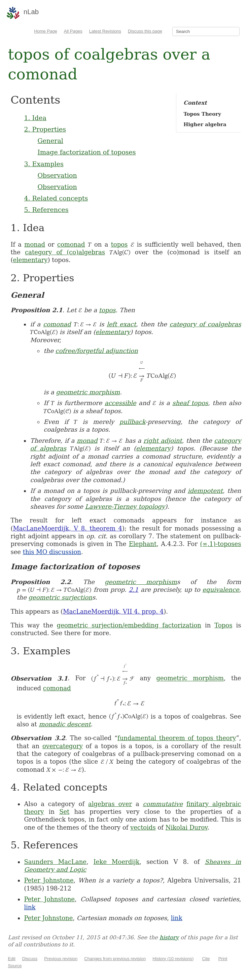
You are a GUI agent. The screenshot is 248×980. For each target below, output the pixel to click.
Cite (206, 959)
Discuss (30, 959)
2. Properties (45, 129)
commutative (163, 804)
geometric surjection (60, 597)
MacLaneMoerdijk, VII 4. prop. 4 (113, 611)
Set (64, 812)
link (30, 907)
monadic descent (65, 724)
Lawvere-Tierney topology (125, 506)
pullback (133, 422)
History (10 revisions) (173, 959)
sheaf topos (190, 403)
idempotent (205, 491)
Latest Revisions (105, 31)
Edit (11, 959)
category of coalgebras (205, 324)
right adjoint (163, 441)
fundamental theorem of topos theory (177, 738)
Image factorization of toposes (86, 152)
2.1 (134, 590)
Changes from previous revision (115, 959)
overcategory (63, 746)
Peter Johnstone (49, 880)
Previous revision (61, 959)
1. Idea (35, 118)
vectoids (143, 827)
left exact (121, 324)
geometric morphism (88, 392)
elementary (30, 260)
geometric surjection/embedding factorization (129, 625)
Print (223, 959)
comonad (71, 244)
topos (119, 244)
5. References (46, 210)
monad (35, 244)
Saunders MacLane (55, 862)
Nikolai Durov (187, 827)
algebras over (110, 804)
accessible (120, 403)
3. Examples (44, 164)
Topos (223, 625)
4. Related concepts (56, 198)
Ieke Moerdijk (117, 862)
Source (15, 966)
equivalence (221, 590)
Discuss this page (145, 31)
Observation (57, 175)
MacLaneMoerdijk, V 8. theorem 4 (67, 528)
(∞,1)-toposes (221, 544)
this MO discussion (52, 552)
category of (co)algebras (65, 252)
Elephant (143, 544)
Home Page (46, 31)
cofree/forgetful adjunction (97, 351)
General (50, 141)
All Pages (73, 31)
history (169, 937)
